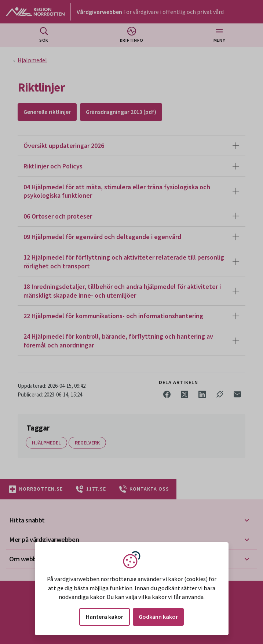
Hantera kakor (105, 617)
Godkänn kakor (158, 617)
